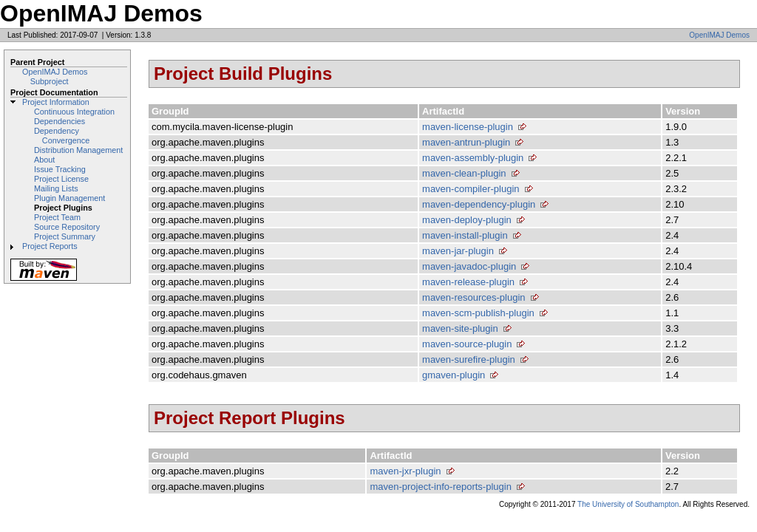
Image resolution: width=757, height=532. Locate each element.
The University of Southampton (628, 504)
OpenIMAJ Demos (719, 35)
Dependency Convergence (62, 136)
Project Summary (65, 236)
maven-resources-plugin (473, 297)
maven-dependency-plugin (479, 204)
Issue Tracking (60, 169)
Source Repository (67, 227)
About (44, 160)
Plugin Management (69, 198)
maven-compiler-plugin (471, 189)
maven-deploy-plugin (467, 220)
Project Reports (50, 246)
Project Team (57, 217)
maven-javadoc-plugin (469, 266)
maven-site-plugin (460, 328)
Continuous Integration (74, 112)
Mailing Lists (56, 188)
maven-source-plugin (467, 344)
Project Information (56, 102)
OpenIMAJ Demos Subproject (55, 76)
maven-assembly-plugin (473, 158)
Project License (61, 179)
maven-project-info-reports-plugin (440, 487)
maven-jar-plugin (458, 251)
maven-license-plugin (468, 127)
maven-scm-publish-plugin (478, 313)
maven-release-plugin (468, 282)
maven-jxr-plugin (405, 471)
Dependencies (60, 121)
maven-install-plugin (465, 235)
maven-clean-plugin (464, 173)
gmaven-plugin (454, 375)
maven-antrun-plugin (466, 142)
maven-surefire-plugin (469, 359)
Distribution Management (78, 150)
